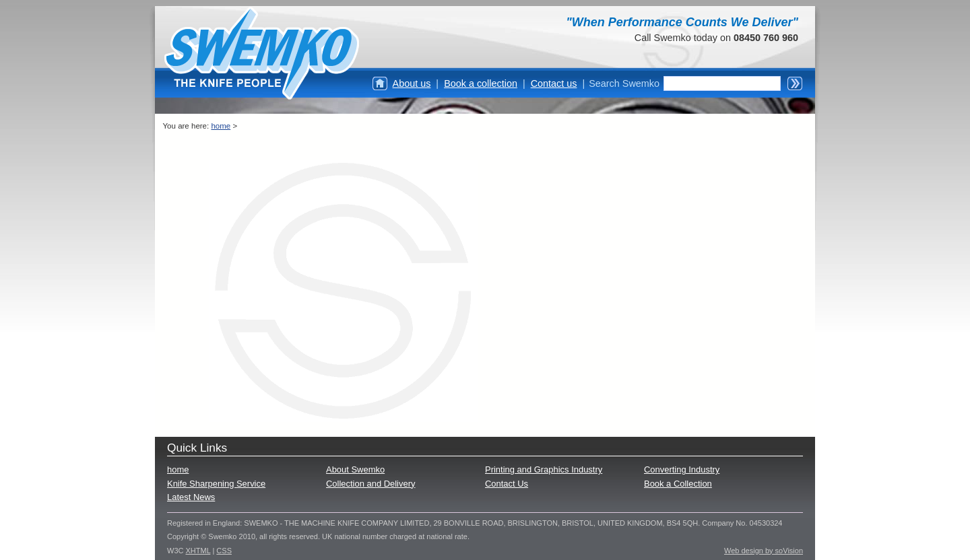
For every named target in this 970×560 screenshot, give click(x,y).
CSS (224, 551)
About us (412, 83)
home (221, 126)
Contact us (554, 83)
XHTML (198, 551)
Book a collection (481, 83)
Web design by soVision (764, 551)
